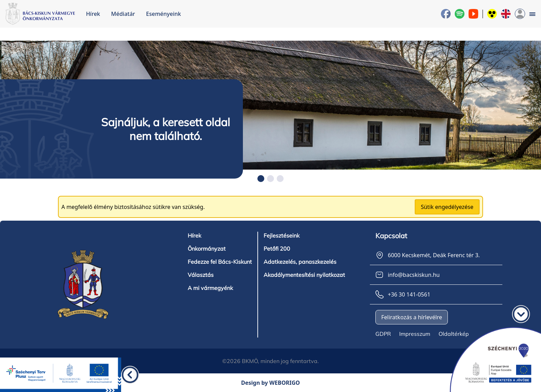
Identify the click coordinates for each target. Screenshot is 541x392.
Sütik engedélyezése (447, 207)
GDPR (383, 334)
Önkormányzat (207, 249)
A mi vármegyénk (210, 288)
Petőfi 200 (277, 249)
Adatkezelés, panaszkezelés (300, 262)
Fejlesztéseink (282, 235)
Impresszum (415, 334)
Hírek (93, 14)
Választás (201, 275)
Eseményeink (163, 14)
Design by (271, 383)
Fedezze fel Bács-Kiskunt (220, 262)
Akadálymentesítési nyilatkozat (304, 275)
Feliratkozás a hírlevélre (412, 317)
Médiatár (123, 14)
